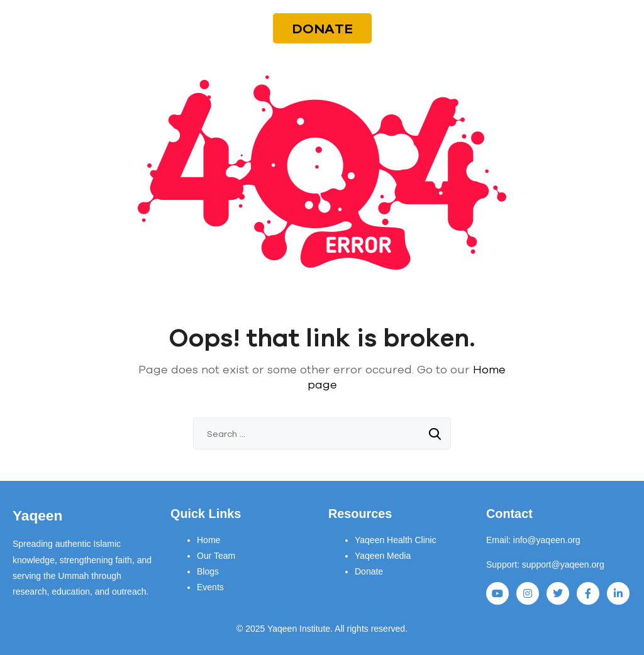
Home (208, 540)
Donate (369, 571)
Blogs (208, 571)
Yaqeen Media (383, 556)
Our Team (216, 556)
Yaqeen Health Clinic (396, 540)
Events (210, 587)
